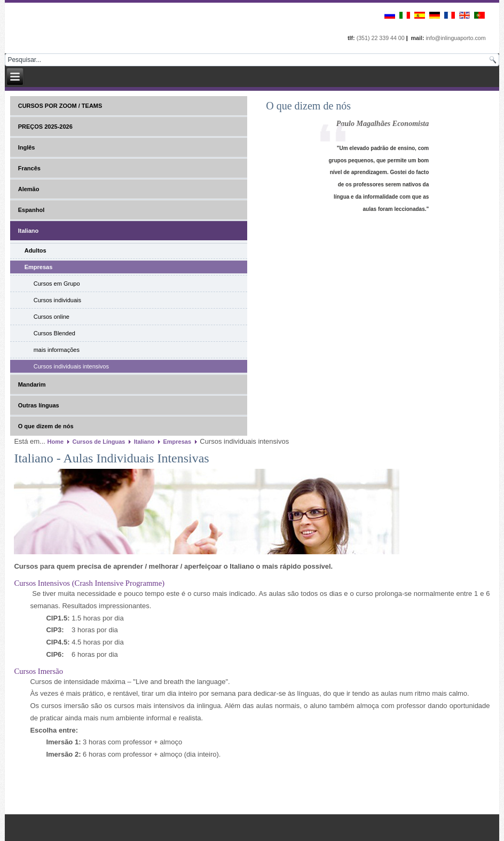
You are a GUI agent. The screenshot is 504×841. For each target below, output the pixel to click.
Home (56, 442)
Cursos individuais (57, 300)
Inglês (27, 147)
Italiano (29, 231)
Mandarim (32, 384)
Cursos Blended (54, 333)
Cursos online (52, 317)
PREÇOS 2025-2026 (45, 127)
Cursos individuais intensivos (71, 366)
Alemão (29, 189)
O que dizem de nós (46, 426)
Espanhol (31, 210)
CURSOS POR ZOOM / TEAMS (60, 106)
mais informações (57, 350)
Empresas (39, 267)
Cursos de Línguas (99, 442)
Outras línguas (39, 405)
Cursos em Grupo (57, 284)
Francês (29, 168)
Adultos (36, 250)
